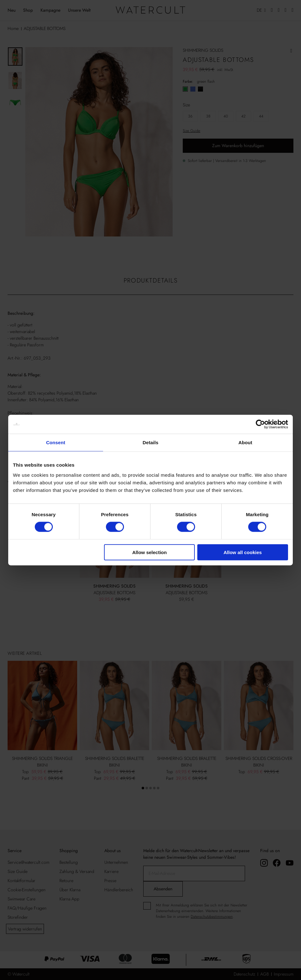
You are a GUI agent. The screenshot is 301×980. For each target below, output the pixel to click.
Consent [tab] (56, 442)
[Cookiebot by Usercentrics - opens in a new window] (260, 424)
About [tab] (245, 442)
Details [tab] (150, 442)
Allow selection (149, 552)
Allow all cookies (243, 552)
